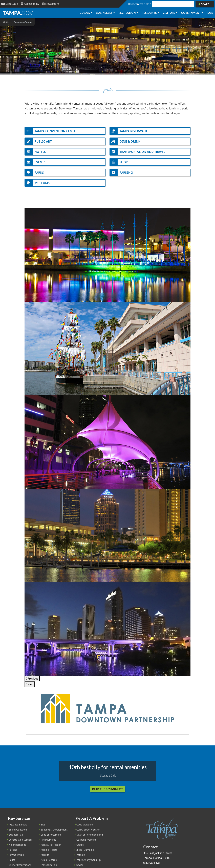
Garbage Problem (86, 843)
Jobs (210, 13)
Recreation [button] (127, 13)
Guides (7, 22)
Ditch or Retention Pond (90, 838)
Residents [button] (149, 13)
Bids (43, 828)
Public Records (49, 863)
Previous (33, 681)
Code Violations (85, 828)
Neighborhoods (17, 848)
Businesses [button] (104, 13)
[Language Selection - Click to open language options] (10, 4)
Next (30, 687)
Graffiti (80, 848)
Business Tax (16, 838)
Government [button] (191, 13)
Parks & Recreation (51, 848)
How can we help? (139, 4)
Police (12, 863)
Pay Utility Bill (16, 858)
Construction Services (21, 843)
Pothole (81, 858)
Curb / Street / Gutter (88, 833)
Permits (45, 858)
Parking (13, 853)
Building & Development (54, 833)
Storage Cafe (108, 778)
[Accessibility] (30, 4)
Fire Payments (48, 843)
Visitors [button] (169, 13)
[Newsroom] (50, 4)
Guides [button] (85, 13)
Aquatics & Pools (18, 828)
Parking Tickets (49, 853)
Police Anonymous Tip (89, 863)
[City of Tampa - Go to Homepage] (18, 13)
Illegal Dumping (85, 853)
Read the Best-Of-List (108, 792)
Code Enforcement (51, 838)
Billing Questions (18, 833)
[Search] (205, 4)
